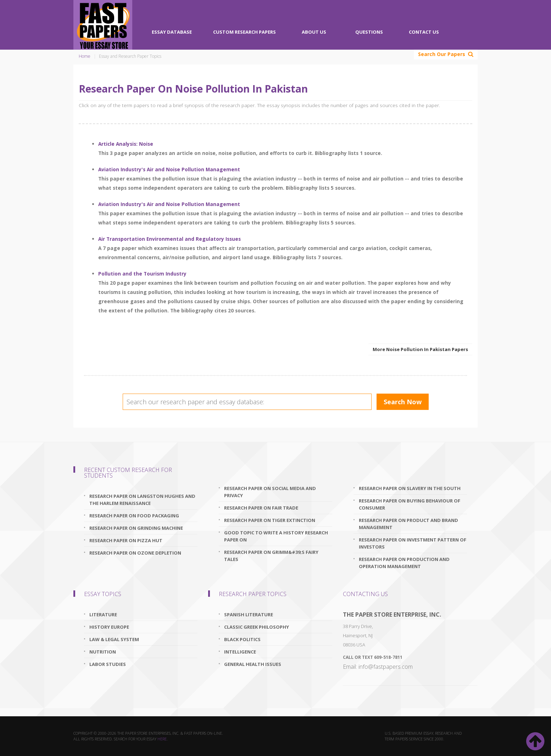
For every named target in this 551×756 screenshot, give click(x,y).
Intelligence (240, 652)
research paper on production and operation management (404, 563)
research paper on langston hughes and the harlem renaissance (142, 500)
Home (85, 56)
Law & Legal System (114, 639)
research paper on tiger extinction (270, 520)
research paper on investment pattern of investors (413, 543)
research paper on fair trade (261, 508)
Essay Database (172, 32)
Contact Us (424, 32)
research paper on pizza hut (126, 540)
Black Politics (242, 639)
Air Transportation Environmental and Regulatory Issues (169, 239)
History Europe (109, 627)
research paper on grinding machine (136, 528)
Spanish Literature (249, 615)
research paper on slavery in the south (410, 488)
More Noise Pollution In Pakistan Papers (420, 349)
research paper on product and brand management (408, 524)
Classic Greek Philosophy (257, 627)
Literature (103, 615)
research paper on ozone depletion (135, 553)
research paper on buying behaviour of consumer (410, 504)
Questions (369, 32)
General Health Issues (253, 664)
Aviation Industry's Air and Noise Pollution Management (169, 169)
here (162, 739)
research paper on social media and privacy (270, 492)
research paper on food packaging (134, 516)
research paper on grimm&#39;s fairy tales (271, 556)
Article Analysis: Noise (126, 144)
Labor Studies (108, 664)
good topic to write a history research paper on (276, 536)
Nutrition (103, 652)
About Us (314, 32)
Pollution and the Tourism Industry (142, 274)
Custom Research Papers (244, 32)
